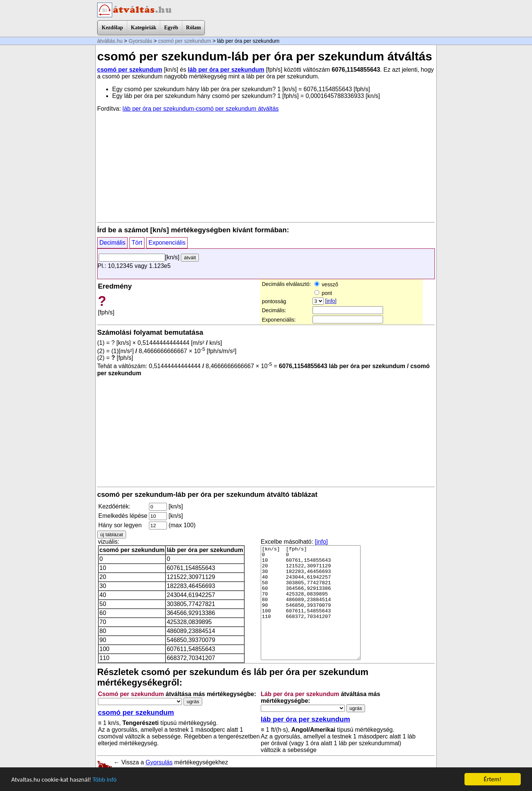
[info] (331, 301)
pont (323, 293)
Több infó (105, 780)
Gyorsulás (141, 41)
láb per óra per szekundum (226, 70)
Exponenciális (167, 243)
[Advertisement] (266, 167)
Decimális (112, 243)
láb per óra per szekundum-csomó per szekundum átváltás (201, 109)
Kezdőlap (112, 28)
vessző (326, 284)
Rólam (194, 28)
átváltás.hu (110, 41)
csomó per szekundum (185, 41)
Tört (137, 243)
